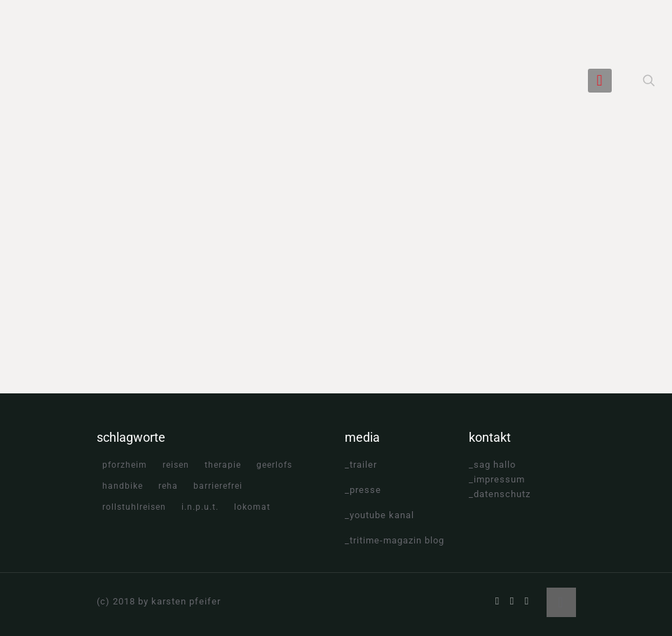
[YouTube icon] (513, 601)
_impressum (497, 479)
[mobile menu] (600, 81)
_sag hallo (492, 465)
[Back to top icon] (561, 602)
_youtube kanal (379, 515)
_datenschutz (500, 494)
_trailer (361, 465)
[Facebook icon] (498, 601)
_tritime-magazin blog (395, 540)
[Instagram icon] (527, 601)
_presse (363, 490)
